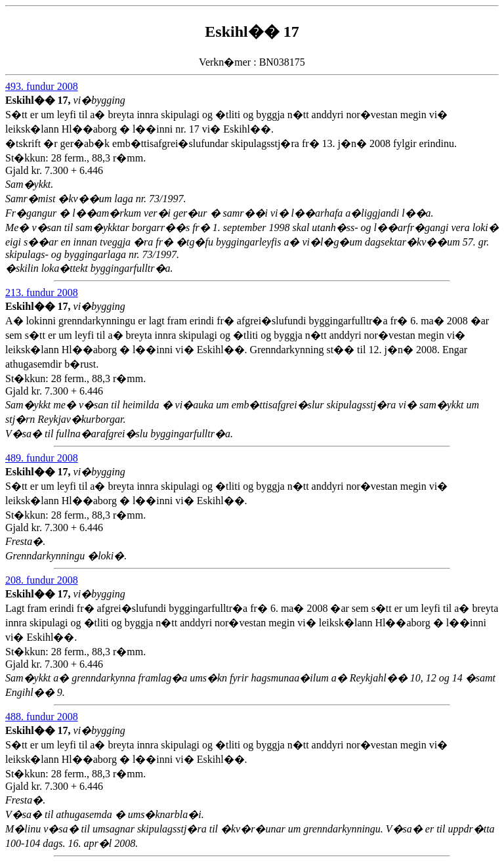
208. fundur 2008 (42, 580)
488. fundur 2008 (42, 717)
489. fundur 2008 (42, 458)
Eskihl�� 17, (39, 100)
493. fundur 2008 (42, 86)
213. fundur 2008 (42, 292)
